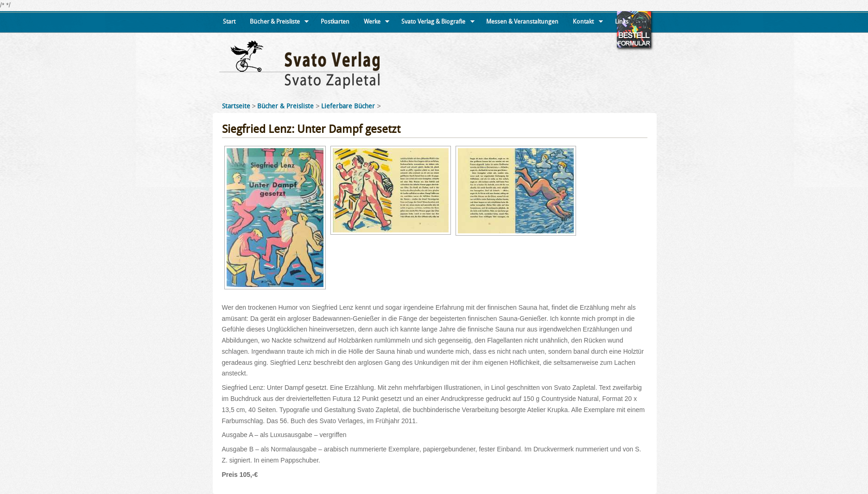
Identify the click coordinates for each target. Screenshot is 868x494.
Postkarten (335, 22)
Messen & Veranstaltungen (522, 22)
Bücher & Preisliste (279, 25)
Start (229, 22)
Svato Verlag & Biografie (438, 25)
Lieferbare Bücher (349, 106)
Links (622, 22)
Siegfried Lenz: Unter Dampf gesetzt (311, 129)
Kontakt (588, 25)
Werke (377, 25)
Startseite (236, 106)
